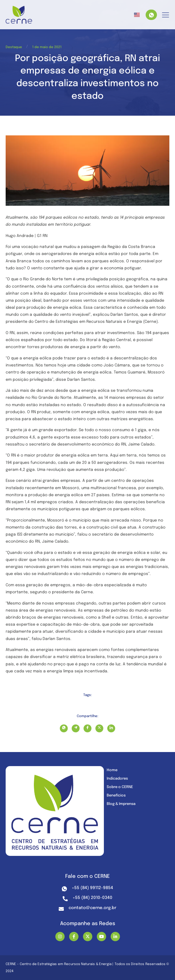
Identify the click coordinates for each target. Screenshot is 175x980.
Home (112, 770)
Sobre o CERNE (120, 787)
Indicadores (117, 779)
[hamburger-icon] (166, 15)
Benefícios (116, 796)
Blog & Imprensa (121, 804)
